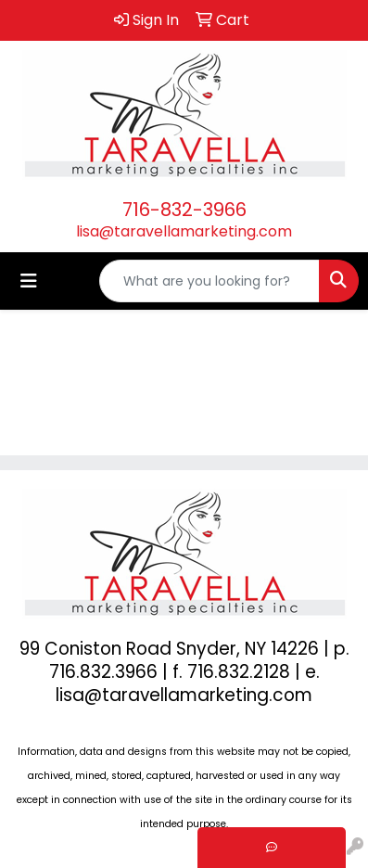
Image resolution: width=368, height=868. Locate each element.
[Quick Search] (209, 281)
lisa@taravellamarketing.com (184, 231)
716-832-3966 (184, 210)
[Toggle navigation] (29, 281)
